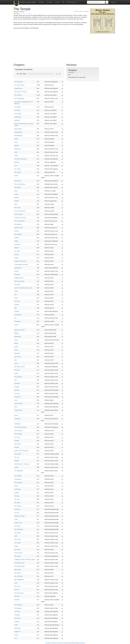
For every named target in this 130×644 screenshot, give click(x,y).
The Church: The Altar (20, 92)
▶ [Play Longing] (62, 493)
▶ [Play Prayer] (62, 156)
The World (17, 285)
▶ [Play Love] (62, 166)
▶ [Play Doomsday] (62, 628)
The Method (18, 444)
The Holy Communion (20, 159)
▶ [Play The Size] (62, 457)
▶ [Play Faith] (62, 152)
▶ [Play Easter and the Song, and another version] (62, 124)
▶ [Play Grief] (62, 536)
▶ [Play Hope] (62, 400)
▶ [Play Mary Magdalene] (62, 580)
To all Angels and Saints (21, 264)
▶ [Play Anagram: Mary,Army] (62, 261)
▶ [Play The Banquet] (62, 608)
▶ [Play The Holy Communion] (62, 159)
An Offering (17, 489)
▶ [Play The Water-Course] (62, 563)
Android (57, 2)
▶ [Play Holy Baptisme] (62, 132)
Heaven (16, 635)
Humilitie (17, 238)
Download (50, 2)
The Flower (17, 543)
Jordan (16, 176)
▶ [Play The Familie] (62, 454)
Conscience (18, 357)
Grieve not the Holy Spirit (21, 451)
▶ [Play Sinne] (62, 142)
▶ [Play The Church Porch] (62, 85)
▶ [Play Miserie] (62, 343)
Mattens (17, 201)
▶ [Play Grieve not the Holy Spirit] (62, 451)
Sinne (16, 142)
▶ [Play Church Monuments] (62, 211)
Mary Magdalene (19, 580)
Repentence (18, 149)
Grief (16, 536)
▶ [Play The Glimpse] (62, 506)
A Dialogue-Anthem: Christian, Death (25, 560)
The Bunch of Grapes (20, 427)
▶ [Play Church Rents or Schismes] (62, 464)
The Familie (18, 454)
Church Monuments (20, 211)
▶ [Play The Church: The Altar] (62, 92)
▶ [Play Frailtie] (62, 241)
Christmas (17, 275)
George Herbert (19, 12)
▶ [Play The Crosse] (62, 540)
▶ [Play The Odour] (62, 586)
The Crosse (18, 539)
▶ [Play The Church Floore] (62, 221)
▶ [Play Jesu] (62, 380)
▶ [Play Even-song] (62, 208)
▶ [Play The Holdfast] (62, 476)
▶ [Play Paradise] (62, 441)
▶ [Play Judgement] (62, 632)
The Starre (17, 251)
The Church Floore (20, 221)
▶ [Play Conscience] (62, 357)
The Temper (18, 169)
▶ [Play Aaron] (62, 583)
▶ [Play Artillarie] (62, 461)
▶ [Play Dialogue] (62, 387)
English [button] (114, 2)
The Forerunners (19, 593)
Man (15, 308)
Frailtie (16, 241)
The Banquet (18, 608)
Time (16, 407)
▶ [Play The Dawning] (62, 377)
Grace (16, 191)
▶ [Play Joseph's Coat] (62, 523)
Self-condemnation (20, 566)
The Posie (17, 612)
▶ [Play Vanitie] (62, 291)
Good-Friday (18, 114)
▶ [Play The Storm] (62, 437)
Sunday (16, 254)
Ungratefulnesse (19, 278)
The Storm (17, 437)
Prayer (16, 156)
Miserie (16, 343)
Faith (16, 152)
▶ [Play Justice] (62, 325)
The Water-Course (19, 563)
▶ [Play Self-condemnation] (62, 566)
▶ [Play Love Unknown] (62, 431)
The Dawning (18, 377)
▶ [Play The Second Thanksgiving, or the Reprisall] (62, 102)
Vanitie (16, 291)
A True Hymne (18, 553)
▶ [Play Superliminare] (62, 88)
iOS (63, 2)
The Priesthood (19, 529)
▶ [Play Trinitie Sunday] (62, 228)
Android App (75, 643)
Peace (16, 415)
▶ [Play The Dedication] (62, 82)
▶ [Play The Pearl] (62, 301)
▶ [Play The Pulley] (62, 526)
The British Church (19, 367)
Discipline (17, 600)
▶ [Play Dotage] (62, 546)
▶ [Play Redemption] (62, 117)
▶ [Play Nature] (62, 139)
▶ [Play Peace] (62, 415)
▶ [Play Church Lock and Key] (62, 218)
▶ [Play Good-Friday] (62, 114)
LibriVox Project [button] (72, 2)
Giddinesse (17, 424)
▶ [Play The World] (62, 285)
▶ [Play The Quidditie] (62, 234)
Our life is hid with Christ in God (23, 288)
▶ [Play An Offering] (62, 489)
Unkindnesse (18, 315)
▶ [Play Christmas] (62, 275)
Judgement (17, 632)
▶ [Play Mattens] (62, 201)
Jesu (16, 380)
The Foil (17, 590)
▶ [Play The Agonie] (62, 107)
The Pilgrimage (19, 471)
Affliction (17, 146)
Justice (16, 325)
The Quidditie (18, 234)
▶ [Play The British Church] (62, 367)
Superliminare (18, 88)
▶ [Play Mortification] (62, 337)
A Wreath (17, 622)
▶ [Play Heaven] (62, 635)
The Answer (18, 556)
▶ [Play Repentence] (62, 149)
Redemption (18, 117)
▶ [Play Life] (62, 318)
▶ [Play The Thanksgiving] (62, 98)
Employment (18, 181)
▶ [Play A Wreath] (62, 622)
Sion (16, 360)
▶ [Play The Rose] (62, 596)
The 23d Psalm (19, 576)
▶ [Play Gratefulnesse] (62, 410)
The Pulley (17, 526)
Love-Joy (17, 393)
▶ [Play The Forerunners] (62, 593)
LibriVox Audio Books (28, 2)
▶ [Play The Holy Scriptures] (62, 184)
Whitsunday (18, 188)
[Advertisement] (65, 48)
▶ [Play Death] (62, 625)
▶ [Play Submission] (62, 321)
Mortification (18, 337)
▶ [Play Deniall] (62, 271)
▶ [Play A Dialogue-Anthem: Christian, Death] (62, 560)
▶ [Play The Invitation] (62, 605)
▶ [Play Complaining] (62, 479)
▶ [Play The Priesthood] (62, 529)
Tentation (17, 305)
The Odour (17, 586)
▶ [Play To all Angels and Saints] (62, 265)
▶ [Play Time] (62, 407)
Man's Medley (18, 434)
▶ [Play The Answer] (62, 556)
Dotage (16, 546)
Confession (17, 419)
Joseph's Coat (18, 523)
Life (15, 318)
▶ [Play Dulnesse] (62, 390)
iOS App (82, 643)
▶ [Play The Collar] (62, 503)
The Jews (17, 499)
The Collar (17, 503)
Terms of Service (57, 643)
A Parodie (17, 615)
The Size (17, 457)
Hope (16, 400)
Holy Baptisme (18, 132)
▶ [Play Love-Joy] (62, 394)
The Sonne (17, 549)
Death (16, 625)
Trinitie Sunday (18, 228)
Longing (17, 493)
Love (16, 166)
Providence (17, 397)
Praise (16, 194)
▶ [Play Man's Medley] (62, 434)
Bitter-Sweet (18, 570)
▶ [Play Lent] (62, 295)
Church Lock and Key (20, 218)
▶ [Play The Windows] (62, 224)
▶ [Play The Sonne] (62, 550)
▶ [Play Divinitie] (62, 447)
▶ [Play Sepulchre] (62, 120)
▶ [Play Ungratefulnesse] (62, 278)
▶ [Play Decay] (62, 340)
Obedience (17, 353)
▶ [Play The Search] (62, 533)
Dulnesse (17, 390)
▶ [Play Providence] (62, 397)
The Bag (17, 496)
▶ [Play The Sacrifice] (62, 95)
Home (16, 363)
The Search (18, 533)
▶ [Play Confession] (62, 419)
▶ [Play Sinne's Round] (62, 404)
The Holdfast (18, 476)
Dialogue (17, 387)
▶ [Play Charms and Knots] (62, 330)
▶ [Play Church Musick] (62, 214)
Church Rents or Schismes (22, 464)
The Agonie (17, 107)
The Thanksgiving (19, 98)
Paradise (17, 441)
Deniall (16, 271)
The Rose (17, 596)
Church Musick (18, 214)
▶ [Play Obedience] (62, 353)
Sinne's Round (18, 403)
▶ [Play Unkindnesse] (62, 315)
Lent (15, 295)
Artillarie (17, 461)
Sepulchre (17, 120)
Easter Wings (18, 129)
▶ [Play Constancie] (62, 244)
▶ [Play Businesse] (62, 384)
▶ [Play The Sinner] (62, 110)
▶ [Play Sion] (62, 360)
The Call (17, 513)
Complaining (18, 479)
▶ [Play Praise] (62, 194)
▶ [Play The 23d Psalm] (62, 576)
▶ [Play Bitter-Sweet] (62, 570)
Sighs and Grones (19, 281)
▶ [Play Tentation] (62, 305)
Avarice (16, 258)
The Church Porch (19, 85)
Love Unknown (18, 431)
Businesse (17, 383)
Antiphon (17, 162)
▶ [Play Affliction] (62, 146)
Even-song (17, 208)
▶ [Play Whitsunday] (62, 188)
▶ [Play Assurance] (62, 509)
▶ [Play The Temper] (62, 169)
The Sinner (17, 110)
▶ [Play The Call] (62, 513)
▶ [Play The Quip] (62, 370)
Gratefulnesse (18, 410)
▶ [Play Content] (62, 231)
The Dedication (19, 82)
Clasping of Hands (19, 516)
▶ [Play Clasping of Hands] (62, 516)
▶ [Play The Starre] (62, 251)
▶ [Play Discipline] (62, 600)
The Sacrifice (18, 95)
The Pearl (17, 301)
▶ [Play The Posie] (62, 612)
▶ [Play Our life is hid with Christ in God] (62, 288)
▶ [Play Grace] (62, 191)
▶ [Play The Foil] (62, 590)
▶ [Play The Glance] (62, 573)
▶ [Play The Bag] (62, 496)
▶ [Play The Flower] (62, 543)
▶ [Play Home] (62, 363)
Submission (18, 321)
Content (16, 231)
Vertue (16, 298)
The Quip (17, 370)
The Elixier (17, 618)
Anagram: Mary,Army (20, 261)
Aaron (16, 583)
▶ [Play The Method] (62, 444)
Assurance (17, 509)
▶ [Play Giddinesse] (62, 424)
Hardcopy (41, 2)
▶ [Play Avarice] (62, 258)
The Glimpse (18, 506)
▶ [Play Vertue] (62, 298)
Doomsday (17, 628)
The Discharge (18, 483)
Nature (16, 139)
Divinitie (16, 447)
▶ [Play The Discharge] (62, 483)
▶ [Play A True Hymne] (62, 553)
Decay (16, 340)
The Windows (18, 224)
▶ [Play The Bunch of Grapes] (62, 427)
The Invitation (18, 605)
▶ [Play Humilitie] (62, 238)
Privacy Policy (67, 643)
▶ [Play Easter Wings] (62, 129)
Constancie (17, 244)
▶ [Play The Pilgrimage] (62, 471)
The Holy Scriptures (20, 184)
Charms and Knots (19, 330)
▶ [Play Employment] (62, 181)
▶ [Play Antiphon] (62, 162)
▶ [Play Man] (62, 308)
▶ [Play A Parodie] (62, 615)
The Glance (18, 573)
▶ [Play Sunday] (62, 255)
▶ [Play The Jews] (62, 499)
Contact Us (49, 643)
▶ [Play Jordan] (62, 176)
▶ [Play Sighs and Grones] (62, 281)
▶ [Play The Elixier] (62, 618)
